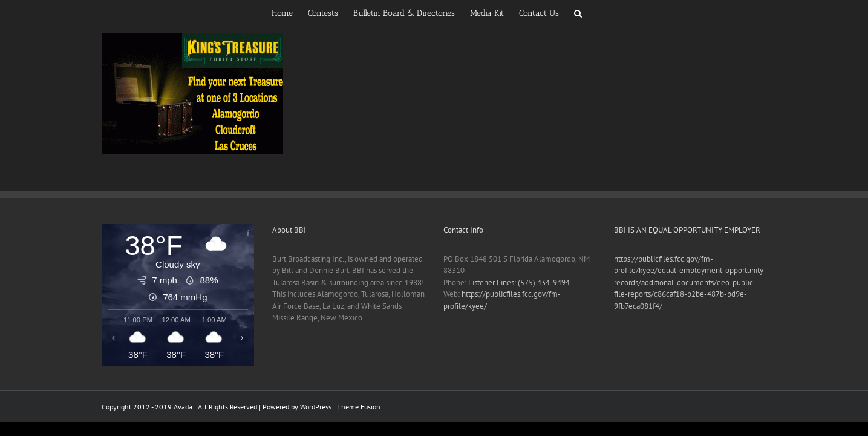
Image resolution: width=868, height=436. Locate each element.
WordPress (316, 407)
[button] (615, 12)
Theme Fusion (359, 407)
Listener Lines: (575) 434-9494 (519, 282)
